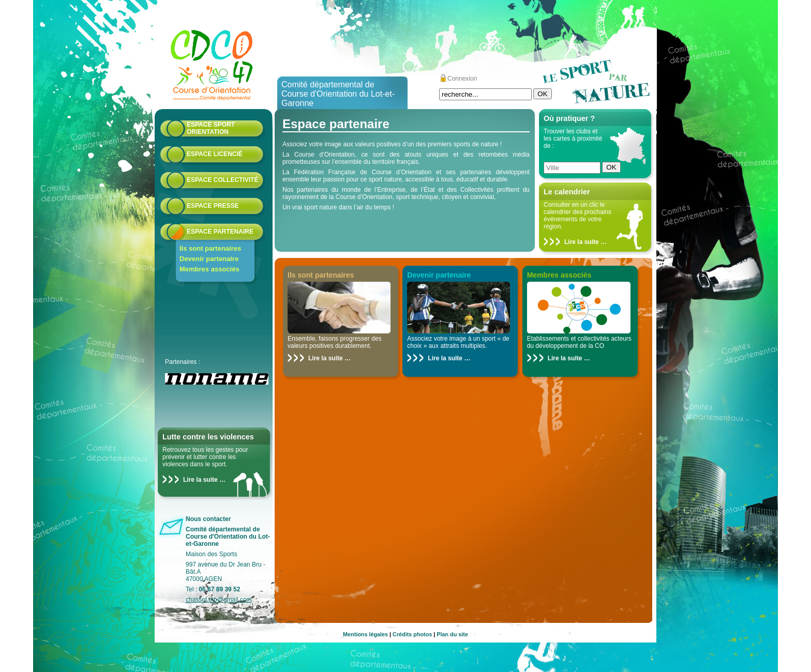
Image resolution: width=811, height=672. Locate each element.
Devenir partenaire (209, 259)
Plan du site (452, 634)
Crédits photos (412, 634)
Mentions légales (365, 634)
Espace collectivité (222, 180)
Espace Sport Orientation (211, 128)
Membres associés (209, 269)
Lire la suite (200, 480)
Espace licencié (215, 154)
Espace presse (213, 206)
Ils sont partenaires (210, 248)
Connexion (462, 79)
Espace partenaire (220, 232)
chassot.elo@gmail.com (219, 600)
